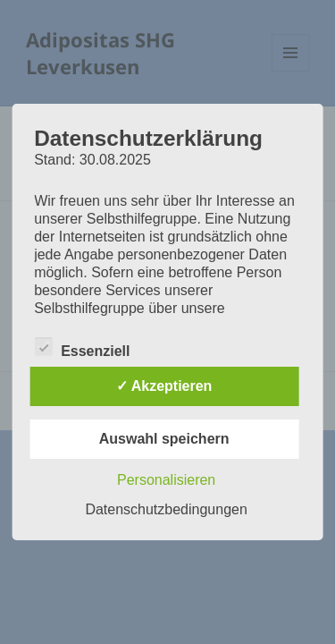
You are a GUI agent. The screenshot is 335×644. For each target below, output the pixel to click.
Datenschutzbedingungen (166, 509)
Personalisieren (166, 480)
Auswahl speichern (164, 439)
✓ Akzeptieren (164, 386)
